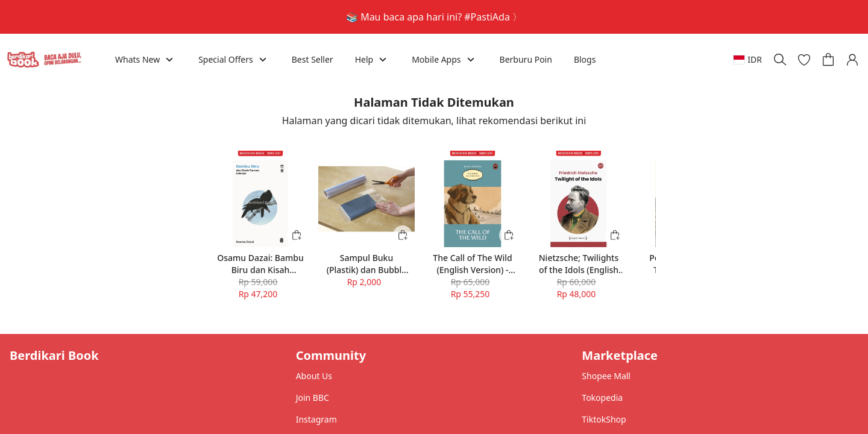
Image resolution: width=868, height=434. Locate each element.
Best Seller (313, 59)
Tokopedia (602, 398)
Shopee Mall (606, 376)
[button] (804, 60)
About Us (314, 376)
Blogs (585, 59)
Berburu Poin (526, 59)
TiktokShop (604, 419)
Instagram (316, 419)
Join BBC (313, 398)
